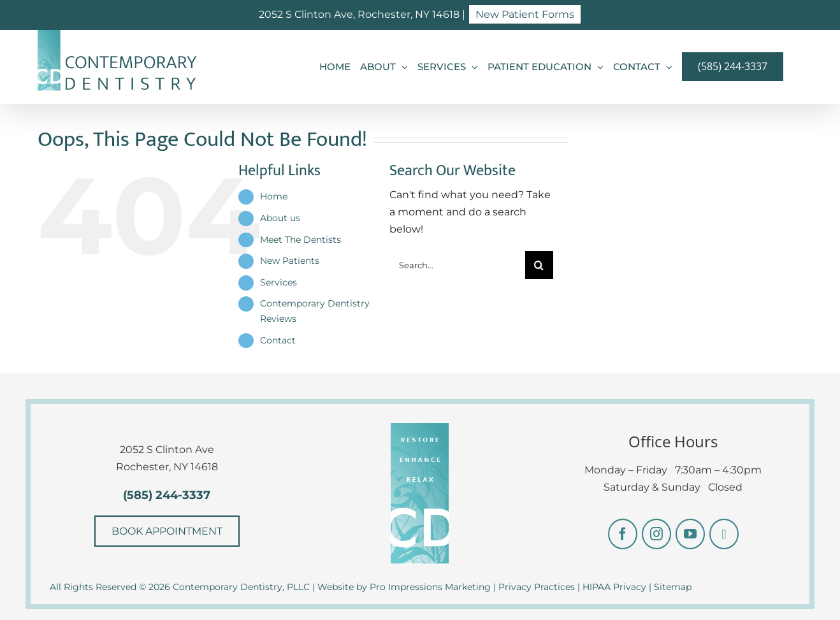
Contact (278, 340)
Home (274, 196)
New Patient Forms (525, 14)
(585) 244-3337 (167, 495)
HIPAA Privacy (614, 587)
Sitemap (673, 587)
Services (279, 282)
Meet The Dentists (301, 240)
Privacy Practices (537, 587)
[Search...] (457, 265)
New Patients (290, 261)
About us (280, 218)
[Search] (539, 265)
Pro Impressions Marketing (430, 587)
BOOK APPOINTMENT (167, 531)
